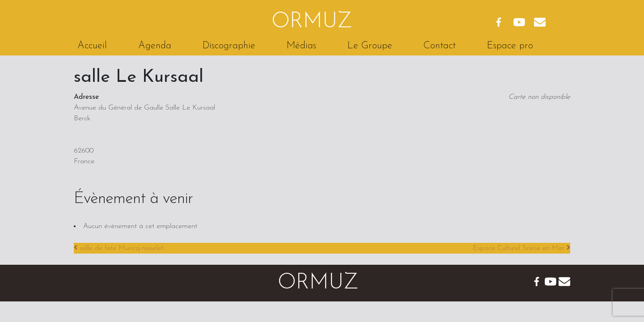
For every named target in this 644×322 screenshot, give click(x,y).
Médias (301, 46)
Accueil (92, 46)
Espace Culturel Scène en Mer (521, 248)
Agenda (155, 46)
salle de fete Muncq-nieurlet (119, 248)
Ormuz (312, 22)
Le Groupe (370, 46)
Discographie (229, 46)
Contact (440, 46)
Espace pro (510, 46)
